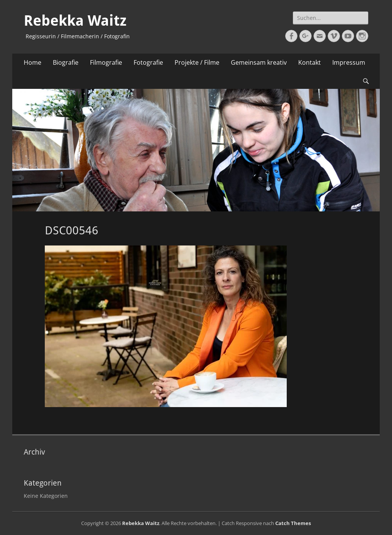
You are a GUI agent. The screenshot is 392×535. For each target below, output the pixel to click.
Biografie (66, 62)
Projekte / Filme (197, 62)
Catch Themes (293, 523)
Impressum (349, 62)
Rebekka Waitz (75, 21)
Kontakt (310, 62)
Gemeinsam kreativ (259, 62)
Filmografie (106, 62)
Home (33, 62)
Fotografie (148, 62)
